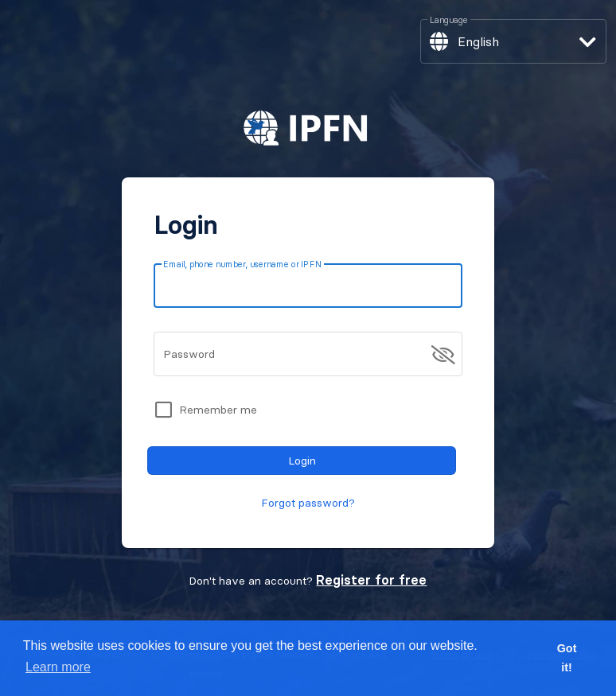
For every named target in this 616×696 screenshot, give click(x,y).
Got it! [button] (567, 658)
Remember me (218, 410)
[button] (513, 41)
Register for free (371, 580)
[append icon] (443, 355)
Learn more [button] (58, 667)
